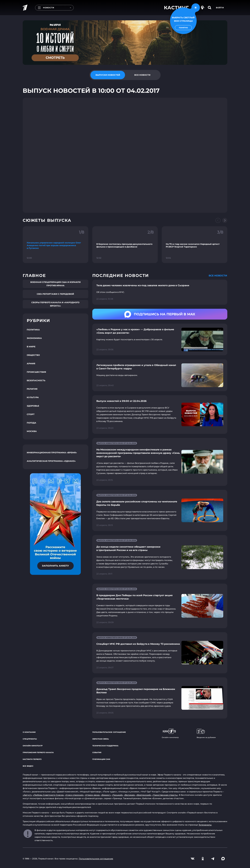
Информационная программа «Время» (52, 453)
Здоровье (33, 406)
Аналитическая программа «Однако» (51, 461)
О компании (29, 732)
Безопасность (36, 380)
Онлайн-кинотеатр (33, 746)
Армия (31, 364)
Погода (32, 423)
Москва (32, 431)
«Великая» (130, 795)
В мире (31, 347)
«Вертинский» (144, 795)
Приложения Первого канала (38, 752)
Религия (32, 389)
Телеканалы (205, 825)
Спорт (31, 414)
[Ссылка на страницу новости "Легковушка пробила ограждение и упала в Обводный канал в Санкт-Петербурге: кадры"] (160, 375)
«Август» (27, 795)
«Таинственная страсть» (165, 795)
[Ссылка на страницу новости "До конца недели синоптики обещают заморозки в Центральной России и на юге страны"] (160, 557)
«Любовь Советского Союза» (48, 795)
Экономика (34, 338)
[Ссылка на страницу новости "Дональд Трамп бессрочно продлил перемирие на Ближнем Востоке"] (160, 698)
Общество (33, 355)
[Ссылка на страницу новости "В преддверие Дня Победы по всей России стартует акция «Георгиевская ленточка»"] (160, 606)
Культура (33, 397)
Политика (33, 330)
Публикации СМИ (101, 759)
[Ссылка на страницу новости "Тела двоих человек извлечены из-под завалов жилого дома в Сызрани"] (160, 292)
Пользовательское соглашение (109, 732)
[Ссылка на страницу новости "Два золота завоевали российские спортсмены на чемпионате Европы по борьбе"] (160, 510)
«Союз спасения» (74, 795)
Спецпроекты (30, 739)
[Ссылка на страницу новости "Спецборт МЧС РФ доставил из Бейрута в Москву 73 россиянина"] (160, 653)
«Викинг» (106, 795)
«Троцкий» (117, 795)
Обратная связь (101, 739)
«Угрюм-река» (92, 795)
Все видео (28, 766)
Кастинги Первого (32, 759)
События (97, 752)
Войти (220, 8)
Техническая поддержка (105, 746)
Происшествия (36, 372)
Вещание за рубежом (206, 734)
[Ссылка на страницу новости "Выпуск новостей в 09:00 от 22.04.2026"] (160, 415)
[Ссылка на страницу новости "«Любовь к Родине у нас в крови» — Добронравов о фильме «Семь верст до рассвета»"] (160, 339)
